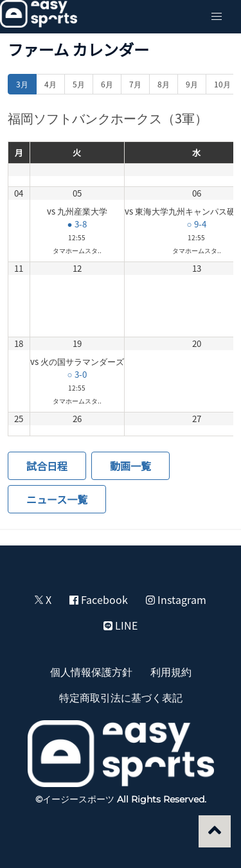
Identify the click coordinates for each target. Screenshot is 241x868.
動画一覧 (130, 466)
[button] (217, 17)
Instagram (176, 599)
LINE (121, 625)
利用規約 (171, 671)
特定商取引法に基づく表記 (121, 697)
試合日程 (47, 466)
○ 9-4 (196, 224)
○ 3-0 (76, 374)
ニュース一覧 (57, 499)
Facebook (99, 599)
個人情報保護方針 (91, 671)
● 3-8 (76, 224)
